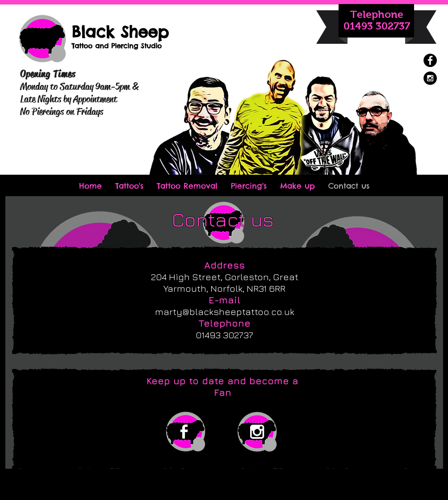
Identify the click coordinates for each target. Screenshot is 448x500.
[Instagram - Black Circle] (430, 78)
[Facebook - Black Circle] (430, 60)
